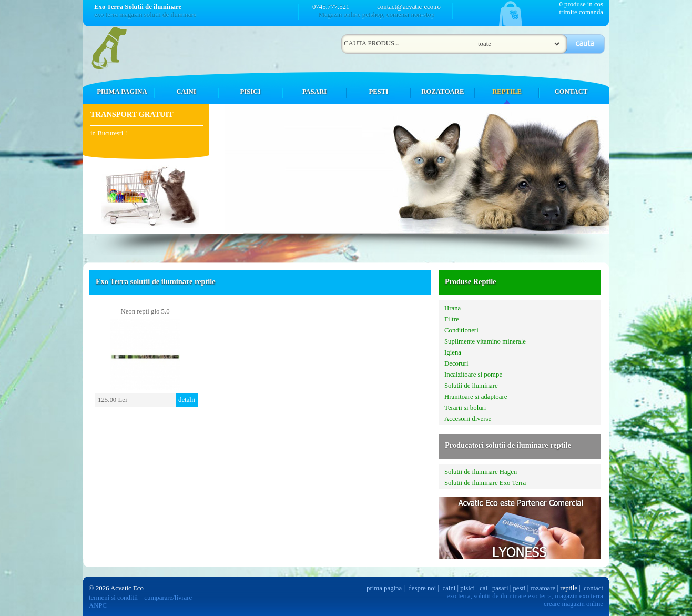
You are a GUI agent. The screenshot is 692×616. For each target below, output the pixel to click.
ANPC (98, 605)
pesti (519, 588)
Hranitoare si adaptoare (476, 397)
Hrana (452, 308)
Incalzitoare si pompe (473, 375)
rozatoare (543, 588)
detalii (187, 400)
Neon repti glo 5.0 (145, 311)
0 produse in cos (581, 4)
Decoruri (456, 363)
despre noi (422, 588)
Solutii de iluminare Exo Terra (485, 483)
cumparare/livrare (168, 598)
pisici (467, 588)
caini (449, 588)
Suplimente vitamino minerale (485, 341)
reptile (569, 588)
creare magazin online (573, 604)
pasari (500, 588)
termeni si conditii (113, 598)
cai (484, 588)
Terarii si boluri (465, 408)
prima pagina (384, 588)
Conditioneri (461, 330)
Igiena (453, 352)
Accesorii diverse (468, 419)
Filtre (452, 319)
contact (593, 588)
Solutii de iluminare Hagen (481, 472)
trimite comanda (581, 12)
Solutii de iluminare (471, 386)
